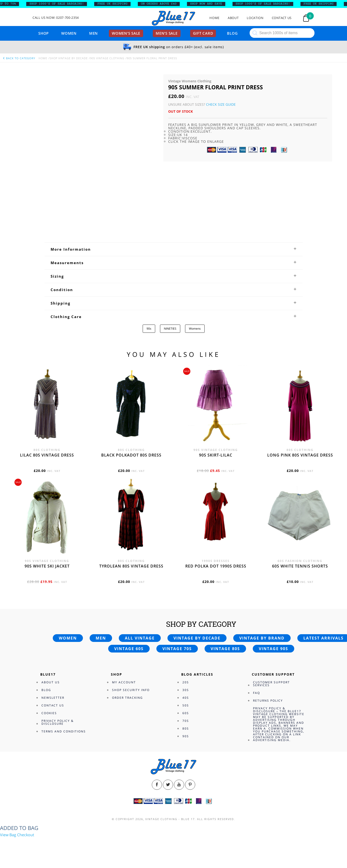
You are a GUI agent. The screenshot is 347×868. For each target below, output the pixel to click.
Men (93, 33)
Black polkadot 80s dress (131, 455)
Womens (195, 329)
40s (186, 698)
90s (149, 329)
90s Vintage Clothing (107, 58)
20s (186, 682)
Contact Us (282, 18)
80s (186, 728)
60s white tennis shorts (300, 566)
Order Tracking (127, 698)
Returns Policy (268, 701)
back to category (19, 58)
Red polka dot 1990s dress (216, 566)
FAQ (257, 693)
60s (186, 713)
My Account (124, 682)
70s (186, 721)
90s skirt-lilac (216, 455)
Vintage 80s (225, 649)
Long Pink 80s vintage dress (300, 455)
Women (69, 33)
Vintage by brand (262, 638)
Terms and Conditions (64, 731)
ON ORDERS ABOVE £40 (163, 4)
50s (186, 705)
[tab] (174, 249)
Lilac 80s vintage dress (47, 455)
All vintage (140, 638)
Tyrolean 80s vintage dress (131, 566)
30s (186, 690)
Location (255, 18)
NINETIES (170, 329)
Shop (43, 33)
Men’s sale (167, 33)
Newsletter (53, 698)
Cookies (49, 713)
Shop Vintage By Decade (69, 58)
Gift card (203, 33)
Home (214, 18)
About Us (51, 682)
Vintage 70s (177, 649)
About (233, 18)
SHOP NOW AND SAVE (210, 4)
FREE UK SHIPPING (116, 4)
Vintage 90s (274, 649)
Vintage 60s (129, 649)
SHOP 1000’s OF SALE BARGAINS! (60, 4)
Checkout (26, 835)
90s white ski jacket (47, 566)
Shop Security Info (131, 690)
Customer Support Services (271, 684)
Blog (232, 33)
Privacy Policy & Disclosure (58, 722)
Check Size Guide (221, 104)
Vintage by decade (197, 638)
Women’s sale (126, 33)
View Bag (8, 835)
